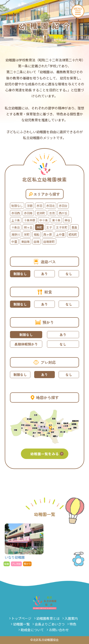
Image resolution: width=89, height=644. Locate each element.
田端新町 (49, 241)
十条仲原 (30, 220)
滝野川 (16, 234)
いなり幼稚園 (24, 545)
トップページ (21, 618)
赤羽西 (16, 213)
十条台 (16, 227)
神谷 (67, 220)
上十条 (16, 220)
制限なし (17, 206)
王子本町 (62, 227)
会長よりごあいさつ (50, 624)
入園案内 (71, 618)
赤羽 (39, 206)
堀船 (37, 234)
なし (69, 274)
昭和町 (73, 234)
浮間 (30, 206)
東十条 (56, 220)
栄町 (27, 234)
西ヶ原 (48, 234)
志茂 (52, 213)
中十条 (44, 220)
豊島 (74, 227)
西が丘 (63, 213)
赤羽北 (51, 206)
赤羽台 (63, 206)
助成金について (32, 630)
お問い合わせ (59, 630)
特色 (73, 624)
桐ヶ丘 (28, 227)
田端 (37, 241)
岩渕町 (41, 213)
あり (44, 274)
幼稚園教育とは (48, 618)
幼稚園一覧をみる (47, 454)
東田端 (25, 241)
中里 (14, 241)
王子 (49, 227)
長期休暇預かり (26, 344)
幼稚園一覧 (21, 624)
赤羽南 (28, 213)
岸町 (39, 227)
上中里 (60, 234)
